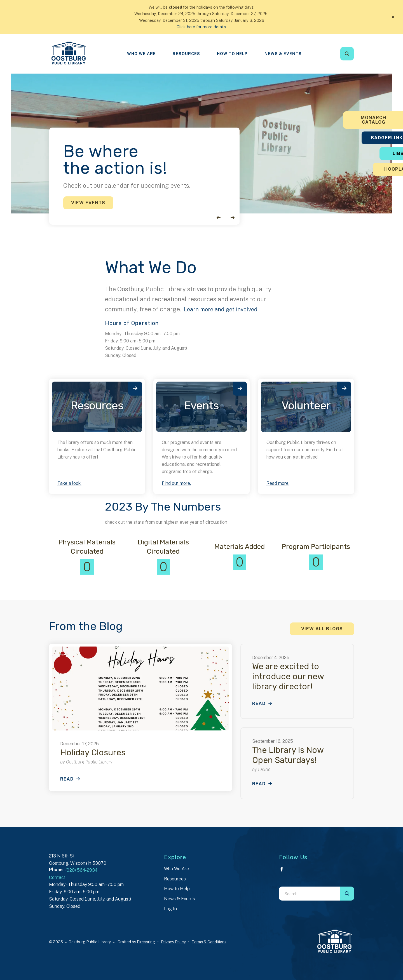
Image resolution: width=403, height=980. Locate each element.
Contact (57, 877)
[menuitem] (141, 54)
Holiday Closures (93, 753)
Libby (368, 153)
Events (201, 406)
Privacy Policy (173, 942)
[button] (393, 17)
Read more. (278, 483)
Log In (170, 909)
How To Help (232, 54)
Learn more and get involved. (225, 309)
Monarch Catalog (368, 120)
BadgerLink (368, 138)
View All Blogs (322, 629)
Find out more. (176, 483)
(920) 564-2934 (81, 870)
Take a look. (69, 483)
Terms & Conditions (209, 942)
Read (67, 779)
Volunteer (306, 406)
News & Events (283, 54)
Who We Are (141, 54)
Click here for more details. (202, 27)
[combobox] (310, 894)
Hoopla (368, 169)
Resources (186, 54)
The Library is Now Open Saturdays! (288, 755)
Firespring (146, 942)
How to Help (177, 889)
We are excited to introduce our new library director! (288, 676)
